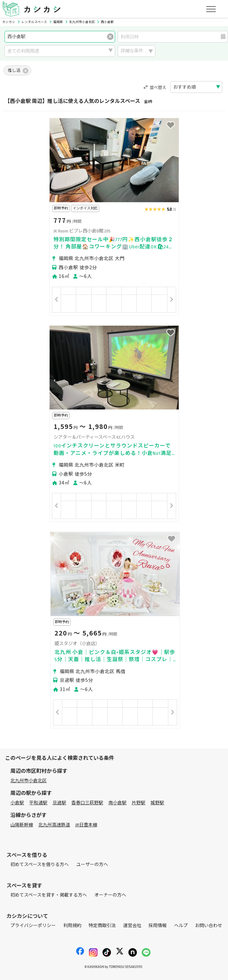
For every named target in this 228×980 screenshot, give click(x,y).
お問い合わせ (209, 926)
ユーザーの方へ (92, 865)
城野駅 (157, 803)
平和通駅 (38, 803)
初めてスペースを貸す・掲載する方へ (49, 895)
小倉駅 (17, 803)
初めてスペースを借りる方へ (40, 865)
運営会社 (132, 926)
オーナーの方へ (110, 895)
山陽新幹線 (22, 825)
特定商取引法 (102, 926)
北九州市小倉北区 (29, 781)
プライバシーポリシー (33, 926)
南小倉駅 (117, 803)
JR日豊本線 (86, 825)
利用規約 (72, 926)
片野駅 (138, 803)
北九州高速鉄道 (54, 825)
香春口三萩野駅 (87, 803)
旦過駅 (59, 803)
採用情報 (158, 926)
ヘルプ (181, 926)
